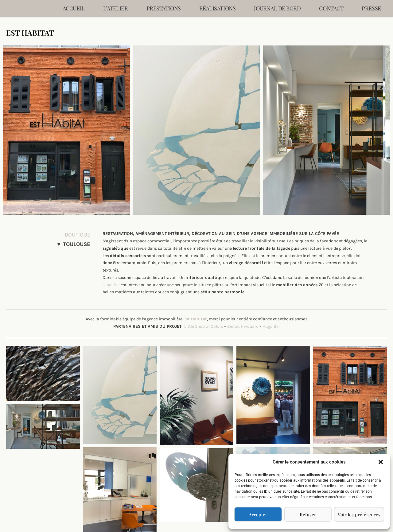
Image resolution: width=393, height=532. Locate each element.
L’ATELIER (116, 8)
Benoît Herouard (243, 326)
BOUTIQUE (78, 235)
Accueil (74, 8)
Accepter (258, 514)
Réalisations (218, 8)
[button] (381, 462)
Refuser (308, 514)
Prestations (164, 8)
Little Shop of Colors (204, 326)
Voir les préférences (359, 514)
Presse (371, 8)
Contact (331, 8)
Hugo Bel (111, 285)
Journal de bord (277, 8)
